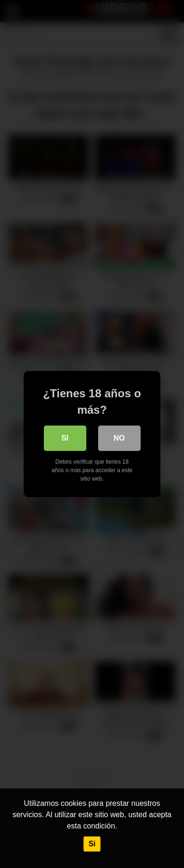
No (119, 438)
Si (92, 844)
